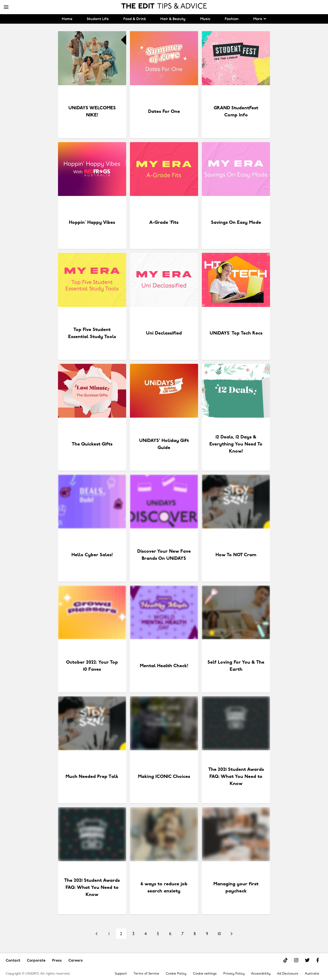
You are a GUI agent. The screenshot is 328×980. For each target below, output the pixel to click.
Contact (13, 961)
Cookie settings (205, 974)
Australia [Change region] (312, 974)
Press (57, 961)
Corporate (36, 961)
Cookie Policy (176, 974)
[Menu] (6, 7)
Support (121, 974)
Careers (76, 961)
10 (219, 934)
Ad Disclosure (288, 974)
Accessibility (261, 974)
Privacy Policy (234, 974)
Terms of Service (146, 974)
